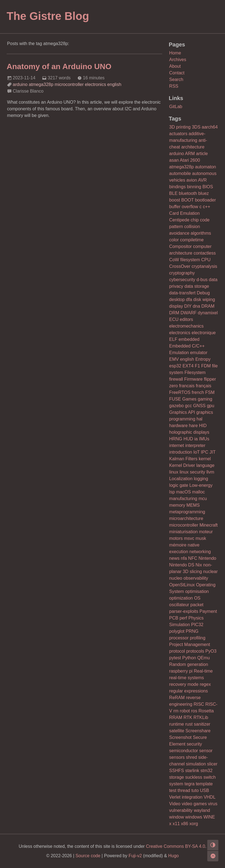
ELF (173, 339)
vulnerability (181, 810)
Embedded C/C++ (187, 346)
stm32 (206, 771)
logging (201, 479)
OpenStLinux (182, 585)
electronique (204, 333)
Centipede (179, 220)
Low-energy (201, 485)
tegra (189, 784)
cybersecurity (182, 280)
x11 (176, 824)
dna (196, 306)
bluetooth (188, 193)
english (114, 84)
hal (199, 419)
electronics (95, 84)
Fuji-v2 (135, 856)
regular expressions (188, 691)
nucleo (176, 578)
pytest (175, 658)
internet (176, 445)
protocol (177, 651)
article (202, 154)
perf (183, 618)
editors (187, 319)
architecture (193, 147)
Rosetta (206, 711)
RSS (174, 86)
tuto (195, 790)
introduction (181, 452)
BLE (173, 193)
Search (176, 79)
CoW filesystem (184, 260)
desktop (177, 300)
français (203, 386)
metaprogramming (187, 512)
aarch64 (210, 127)
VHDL (210, 797)
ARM (190, 154)
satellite (177, 731)
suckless (194, 777)
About (175, 66)
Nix (199, 565)
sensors (177, 757)
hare (193, 426)
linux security (192, 472)
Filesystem (195, 372)
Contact (177, 73)
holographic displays (189, 432)
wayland (202, 810)
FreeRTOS (180, 392)
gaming (205, 399)
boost (174, 200)
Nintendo (207, 558)
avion (192, 180)
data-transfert (182, 293)
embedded (189, 339)
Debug (203, 293)
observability (196, 578)
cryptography (182, 273)
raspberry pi (181, 671)
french (198, 392)
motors (176, 538)
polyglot (177, 631)
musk (201, 538)
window (176, 817)
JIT (213, 452)
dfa (189, 300)
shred (192, 757)
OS (197, 598)
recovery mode (184, 684)
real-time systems (186, 678)
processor (179, 638)
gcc (188, 406)
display (176, 306)
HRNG (176, 439)
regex (205, 684)
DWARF (188, 313)
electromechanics (186, 326)
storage (176, 777)
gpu (210, 406)
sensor (206, 751)
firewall (176, 379)
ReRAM (177, 698)
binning (194, 187)
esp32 (175, 366)
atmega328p (41, 84)
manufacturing (183, 499)
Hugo (174, 856)
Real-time (203, 671)
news (174, 558)
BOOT (188, 200)
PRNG (192, 631)
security (194, 744)
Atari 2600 (190, 160)
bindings (177, 187)
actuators (178, 134)
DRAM (208, 306)
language (205, 465)
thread (184, 790)
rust (189, 724)
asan (174, 160)
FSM (210, 392)
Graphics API (182, 412)
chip (195, 220)
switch (210, 777)
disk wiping (204, 300)
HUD (188, 439)
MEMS (193, 505)
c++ (207, 207)
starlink (192, 771)
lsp (172, 492)
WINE (209, 817)
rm (176, 711)
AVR (202, 180)
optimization (181, 598)
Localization (181, 479)
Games (189, 399)
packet (197, 605)
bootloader (205, 200)
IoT (197, 452)
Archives (178, 60)
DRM (174, 313)
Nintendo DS (182, 565)
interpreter (195, 445)
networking (200, 552)
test (173, 790)
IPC (205, 452)
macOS (183, 492)
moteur (206, 532)
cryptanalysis (204, 266)
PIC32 (197, 625)
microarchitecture (186, 518)
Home (175, 53)
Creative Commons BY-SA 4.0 (175, 846)
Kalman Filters (183, 459)
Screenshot (180, 737)
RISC (199, 704)
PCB (174, 618)
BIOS (208, 187)
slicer (212, 764)
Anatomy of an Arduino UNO (59, 66)
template (204, 784)
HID (203, 426)
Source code (88, 856)
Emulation (179, 353)
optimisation (197, 591)
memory (177, 505)
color (174, 240)
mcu (203, 499)
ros (194, 711)
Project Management (190, 645)
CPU (206, 260)
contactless (205, 253)
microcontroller (69, 84)
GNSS (199, 406)
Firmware (194, 379)
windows (194, 817)
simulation (196, 764)
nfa (184, 558)
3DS (196, 127)
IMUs (204, 439)
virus (213, 804)
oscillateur (179, 605)
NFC (193, 558)
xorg (194, 824)
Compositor (180, 246)
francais (187, 386)
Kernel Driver (182, 465)
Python (189, 658)
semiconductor (183, 751)
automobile (180, 173)
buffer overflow (184, 207)
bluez (203, 193)
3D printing (180, 127)
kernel (205, 459)
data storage (197, 286)
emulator (199, 353)
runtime (176, 724)
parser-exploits (184, 611)
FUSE (175, 399)
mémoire (178, 545)
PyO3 (211, 651)
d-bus (202, 280)
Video (175, 804)
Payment (208, 611)
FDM (206, 366)
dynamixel (208, 313)
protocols (195, 651)
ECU (174, 319)
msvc (189, 538)
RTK (188, 717)
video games (194, 804)
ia (196, 439)
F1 (197, 366)
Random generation (189, 664)
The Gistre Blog (48, 16)
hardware (178, 426)
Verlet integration (186, 797)
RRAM (176, 717)
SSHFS (176, 771)
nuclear (210, 572)
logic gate (179, 485)
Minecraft (209, 525)
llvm (210, 472)
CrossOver (180, 266)
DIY (188, 306)
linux (174, 472)
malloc (198, 492)
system (176, 784)
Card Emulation (184, 213)
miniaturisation (183, 532)
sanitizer (202, 724)
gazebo (176, 406)
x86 (185, 824)
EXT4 (188, 366)
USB (205, 790)
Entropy (203, 359)
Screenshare (198, 731)
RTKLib (201, 717)
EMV (174, 359)
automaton (206, 167)
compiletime (192, 240)
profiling (198, 638)
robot (185, 711)
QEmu (204, 658)
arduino (20, 84)
